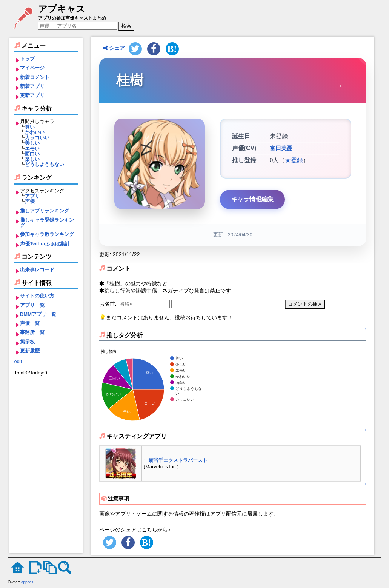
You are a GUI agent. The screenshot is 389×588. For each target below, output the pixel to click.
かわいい (35, 132)
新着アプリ (32, 86)
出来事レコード (37, 270)
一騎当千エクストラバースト (176, 460)
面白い (32, 154)
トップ (27, 59)
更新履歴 (30, 351)
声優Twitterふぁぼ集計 (45, 244)
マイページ (32, 68)
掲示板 (27, 342)
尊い (30, 127)
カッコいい (37, 138)
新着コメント (35, 77)
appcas (27, 582)
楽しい (32, 159)
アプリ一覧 (32, 305)
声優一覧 (30, 323)
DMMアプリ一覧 (38, 314)
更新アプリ (32, 95)
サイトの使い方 (37, 296)
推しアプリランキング (45, 211)
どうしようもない (45, 164)
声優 (30, 201)
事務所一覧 (32, 332)
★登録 (294, 160)
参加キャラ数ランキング (47, 234)
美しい (32, 143)
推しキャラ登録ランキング (47, 222)
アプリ (32, 196)
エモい (32, 149)
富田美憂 (280, 148)
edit (18, 361)
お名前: (109, 304)
